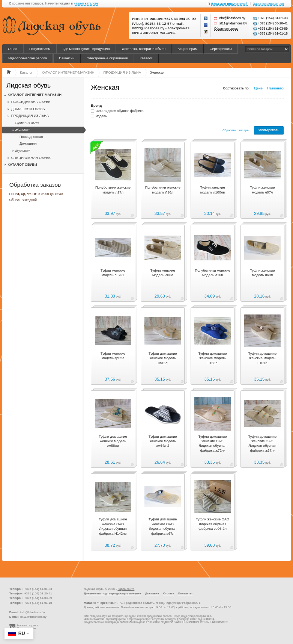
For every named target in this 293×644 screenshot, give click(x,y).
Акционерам (187, 49)
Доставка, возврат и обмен (144, 49)
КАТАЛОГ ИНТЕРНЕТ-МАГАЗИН (35, 95)
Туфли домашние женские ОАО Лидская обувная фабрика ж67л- (262, 444)
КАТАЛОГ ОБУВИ (22, 165)
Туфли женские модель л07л (262, 190)
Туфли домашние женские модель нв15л (163, 358)
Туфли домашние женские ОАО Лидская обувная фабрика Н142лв (113, 526)
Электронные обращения (107, 58)
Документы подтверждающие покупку (112, 593)
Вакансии (67, 58)
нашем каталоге (86, 4)
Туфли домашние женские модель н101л (262, 358)
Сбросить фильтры (236, 130)
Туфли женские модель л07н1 (113, 273)
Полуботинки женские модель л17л (113, 190)
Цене (258, 88)
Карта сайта (126, 589)
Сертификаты (221, 49)
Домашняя (28, 144)
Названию (275, 88)
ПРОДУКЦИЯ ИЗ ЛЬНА (30, 116)
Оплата (169, 593)
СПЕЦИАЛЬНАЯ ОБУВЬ (31, 158)
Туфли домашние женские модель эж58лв (113, 441)
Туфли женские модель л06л (163, 273)
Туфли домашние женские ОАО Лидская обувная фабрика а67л (163, 526)
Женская (23, 130)
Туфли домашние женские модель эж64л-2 (163, 441)
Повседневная (31, 137)
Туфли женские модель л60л (262, 273)
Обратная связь (226, 29)
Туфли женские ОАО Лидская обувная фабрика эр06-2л (213, 524)
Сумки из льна (27, 123)
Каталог (146, 58)
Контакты (185, 593)
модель (101, 116)
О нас (13, 49)
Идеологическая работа (28, 58)
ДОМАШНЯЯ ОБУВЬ (28, 109)
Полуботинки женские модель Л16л (163, 190)
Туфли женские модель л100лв (213, 190)
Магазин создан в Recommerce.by (28, 627)
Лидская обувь (29, 85)
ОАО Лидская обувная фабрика (120, 111)
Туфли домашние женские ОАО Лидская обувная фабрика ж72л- (213, 444)
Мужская (23, 151)
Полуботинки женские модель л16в (213, 273)
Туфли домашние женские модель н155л (213, 358)
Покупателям (40, 49)
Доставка (152, 593)
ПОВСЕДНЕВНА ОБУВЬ (31, 102)
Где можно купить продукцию (86, 49)
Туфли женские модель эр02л (113, 356)
